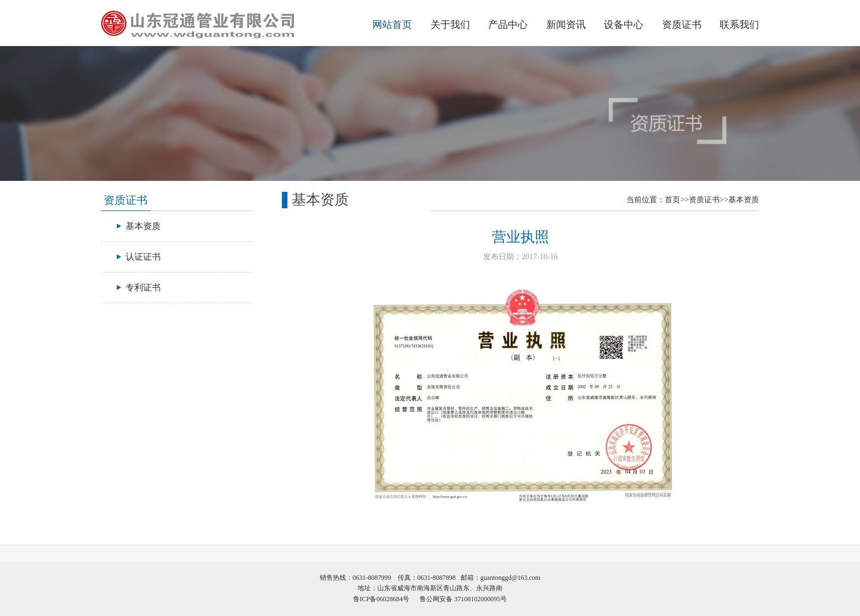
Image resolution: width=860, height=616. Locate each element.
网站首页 (392, 25)
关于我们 (450, 25)
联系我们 (739, 25)
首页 (672, 200)
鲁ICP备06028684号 (381, 599)
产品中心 (508, 25)
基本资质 (744, 200)
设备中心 (624, 25)
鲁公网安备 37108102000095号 (463, 599)
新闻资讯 (566, 25)
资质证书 (682, 25)
